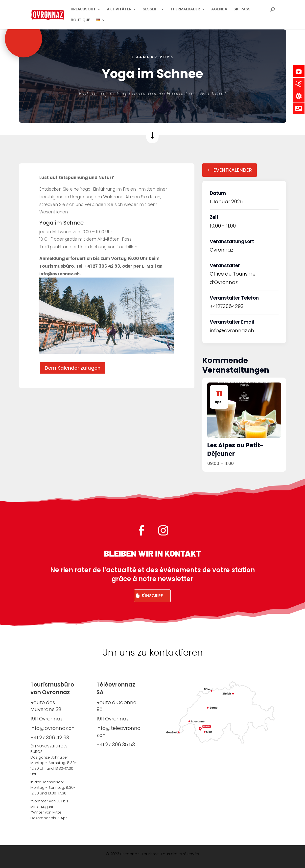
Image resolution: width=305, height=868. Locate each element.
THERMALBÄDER (185, 10)
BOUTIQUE (80, 20)
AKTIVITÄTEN (119, 10)
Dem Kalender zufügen (73, 368)
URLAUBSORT (83, 10)
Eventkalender (233, 170)
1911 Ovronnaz (113, 719)
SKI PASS (242, 10)
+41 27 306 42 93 (50, 738)
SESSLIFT (151, 10)
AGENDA (219, 10)
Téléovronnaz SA (116, 689)
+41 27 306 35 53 (116, 744)
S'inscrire (152, 596)
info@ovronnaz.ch (232, 331)
